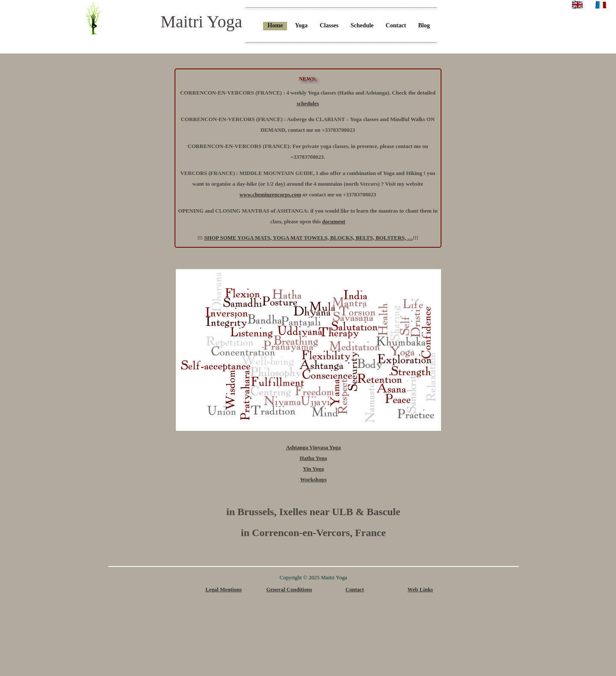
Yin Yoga (313, 469)
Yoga (301, 25)
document (334, 222)
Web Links (420, 590)
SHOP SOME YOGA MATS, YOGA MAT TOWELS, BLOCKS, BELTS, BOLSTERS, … (308, 238)
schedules (308, 104)
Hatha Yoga (314, 458)
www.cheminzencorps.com (270, 195)
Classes (329, 25)
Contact (396, 25)
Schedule (362, 25)
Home (275, 25)
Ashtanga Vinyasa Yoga (313, 448)
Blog (424, 25)
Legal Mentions (224, 590)
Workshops (314, 480)
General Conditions (289, 590)
